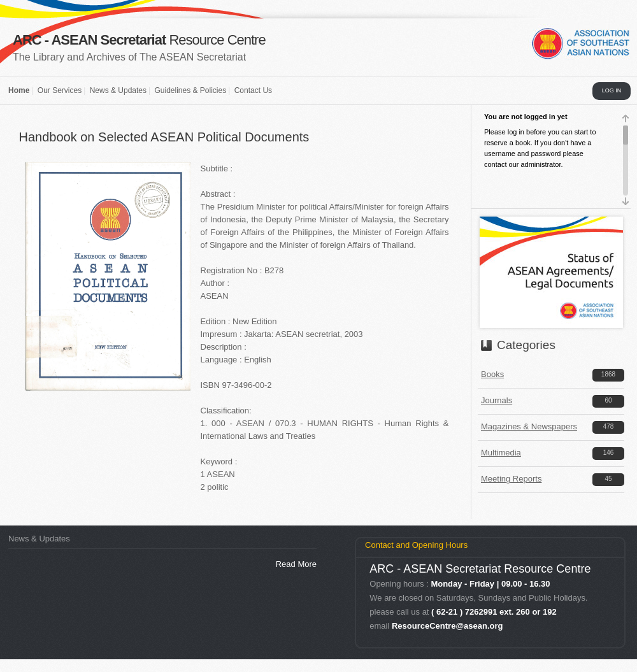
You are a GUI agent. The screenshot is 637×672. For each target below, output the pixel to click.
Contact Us (253, 90)
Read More (296, 564)
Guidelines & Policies (190, 90)
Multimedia (501, 453)
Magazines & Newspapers (529, 426)
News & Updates (118, 90)
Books (492, 374)
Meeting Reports (511, 479)
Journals (497, 400)
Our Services (60, 90)
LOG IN (612, 90)
